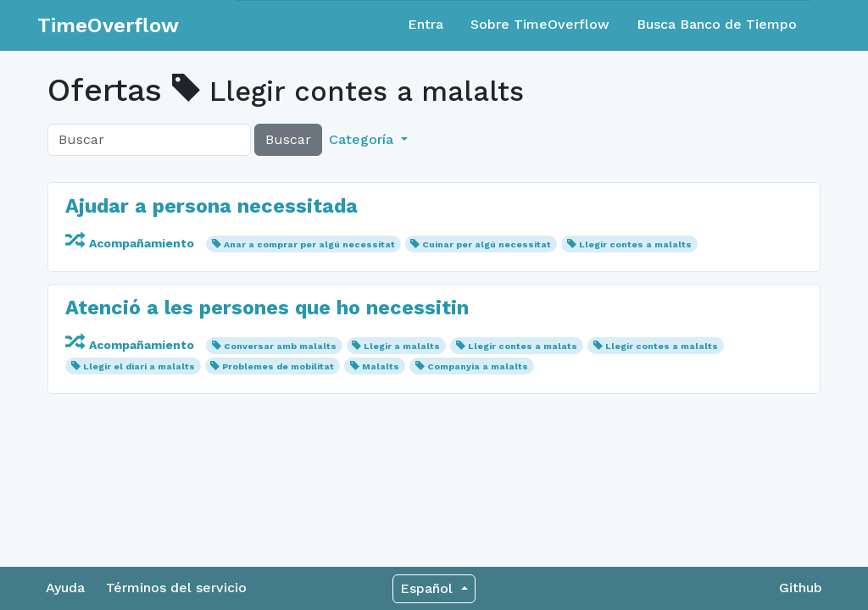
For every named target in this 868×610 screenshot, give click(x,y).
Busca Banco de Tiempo (717, 24)
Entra (426, 24)
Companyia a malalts (478, 366)
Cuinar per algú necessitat (487, 244)
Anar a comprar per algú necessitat (309, 244)
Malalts (381, 366)
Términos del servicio (176, 588)
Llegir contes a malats (523, 346)
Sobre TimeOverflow (540, 24)
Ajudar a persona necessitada (211, 206)
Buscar (288, 139)
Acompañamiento (131, 243)
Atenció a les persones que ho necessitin (267, 308)
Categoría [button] (363, 139)
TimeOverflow (108, 25)
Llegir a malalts (402, 346)
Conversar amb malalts (280, 346)
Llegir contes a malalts (635, 244)
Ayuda (65, 588)
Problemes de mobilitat (278, 366)
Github (801, 588)
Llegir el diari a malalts (139, 366)
